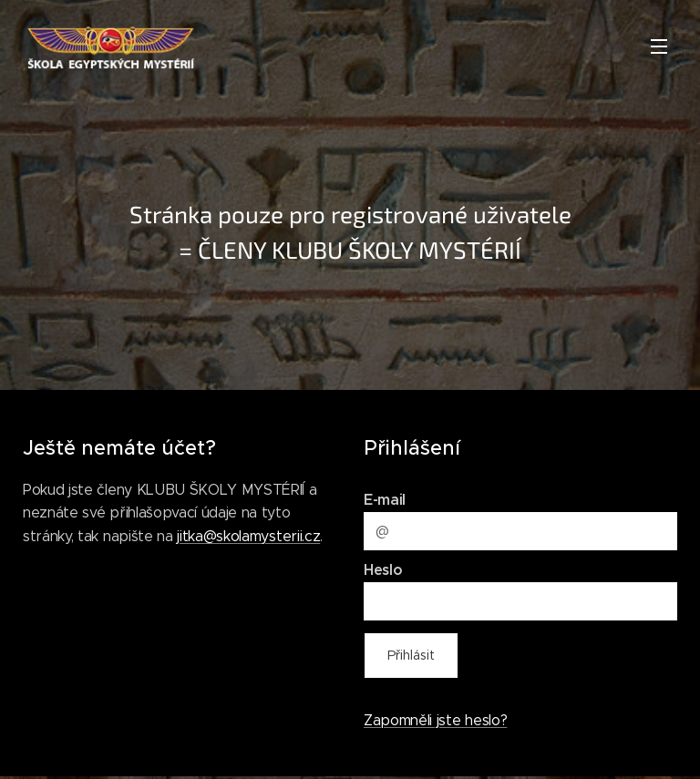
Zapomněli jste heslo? (435, 719)
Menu (659, 46)
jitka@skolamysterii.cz (248, 535)
